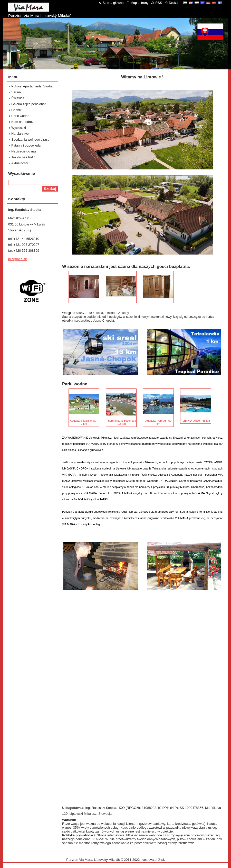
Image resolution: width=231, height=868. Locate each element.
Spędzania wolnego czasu (30, 139)
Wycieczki (19, 128)
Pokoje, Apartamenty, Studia (32, 86)
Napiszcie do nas (24, 151)
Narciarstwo (20, 134)
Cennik (16, 110)
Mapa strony (139, 3)
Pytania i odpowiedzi (26, 145)
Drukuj (174, 3)
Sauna (16, 92)
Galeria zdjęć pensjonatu (29, 104)
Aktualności (20, 163)
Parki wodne (20, 116)
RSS (159, 3)
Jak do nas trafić (23, 157)
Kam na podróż (22, 122)
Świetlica (18, 98)
